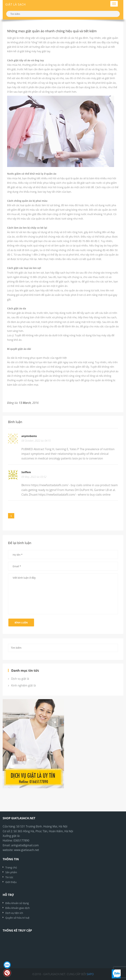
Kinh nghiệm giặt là (22, 685)
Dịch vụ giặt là (19, 679)
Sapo (90, 974)
